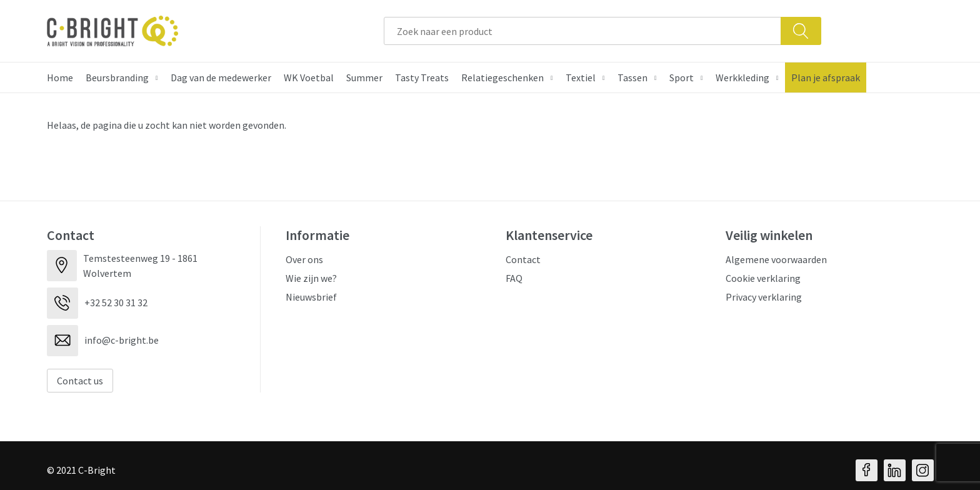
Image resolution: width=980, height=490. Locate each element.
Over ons (304, 259)
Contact (523, 259)
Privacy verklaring (764, 297)
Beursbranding (117, 77)
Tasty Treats (422, 77)
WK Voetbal (309, 77)
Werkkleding (742, 77)
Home (60, 77)
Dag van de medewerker (221, 77)
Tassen (632, 77)
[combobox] (582, 31)
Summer (364, 77)
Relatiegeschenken (502, 77)
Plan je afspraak (826, 77)
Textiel (581, 77)
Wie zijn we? (311, 278)
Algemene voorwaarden (776, 259)
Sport (682, 77)
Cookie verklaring (763, 278)
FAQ (514, 278)
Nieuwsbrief (311, 297)
